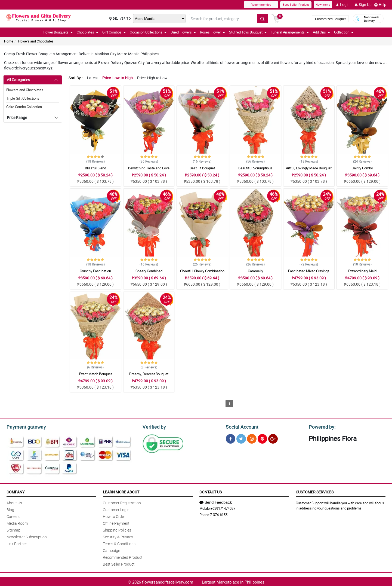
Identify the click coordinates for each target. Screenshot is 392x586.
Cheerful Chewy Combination (202, 271)
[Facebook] (231, 438)
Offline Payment (116, 522)
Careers (13, 516)
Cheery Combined (149, 271)
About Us (14, 502)
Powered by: (321, 426)
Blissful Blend (95, 168)
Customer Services (315, 491)
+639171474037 (223, 508)
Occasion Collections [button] (148, 32)
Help (380, 5)
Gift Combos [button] (114, 32)
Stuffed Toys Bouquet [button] (248, 32)
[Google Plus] (273, 438)
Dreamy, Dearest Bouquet (149, 374)
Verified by (153, 426)
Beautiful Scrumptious (255, 168)
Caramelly (255, 271)
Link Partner (17, 543)
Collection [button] (344, 32)
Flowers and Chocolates (36, 41)
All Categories (18, 80)
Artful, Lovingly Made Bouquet (309, 168)
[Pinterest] (262, 438)
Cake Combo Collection (24, 107)
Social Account (241, 426)
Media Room (17, 522)
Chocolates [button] (87, 32)
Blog (10, 509)
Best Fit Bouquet (202, 168)
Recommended (261, 4)
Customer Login (116, 509)
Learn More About (121, 491)
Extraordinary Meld (362, 271)
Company (16, 491)
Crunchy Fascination (95, 271)
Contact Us (211, 491)
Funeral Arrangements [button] (290, 32)
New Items (323, 4)
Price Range (17, 117)
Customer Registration (122, 502)
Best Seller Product (296, 4)
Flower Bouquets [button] (58, 32)
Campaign (112, 550)
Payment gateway (24, 426)
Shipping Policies (117, 529)
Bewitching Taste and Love (149, 168)
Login (343, 5)
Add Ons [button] (321, 32)
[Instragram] (252, 438)
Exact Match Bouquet (95, 374)
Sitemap (13, 529)
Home (9, 41)
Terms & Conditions (119, 543)
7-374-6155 (219, 514)
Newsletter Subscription (27, 536)
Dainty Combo (362, 168)
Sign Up (363, 5)
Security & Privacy (118, 536)
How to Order (114, 516)
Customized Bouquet (330, 19)
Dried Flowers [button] (183, 32)
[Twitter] (241, 438)
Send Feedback (216, 501)
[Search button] (263, 19)
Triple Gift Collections (23, 98)
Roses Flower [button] (212, 32)
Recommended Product (123, 556)
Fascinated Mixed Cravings (309, 271)
